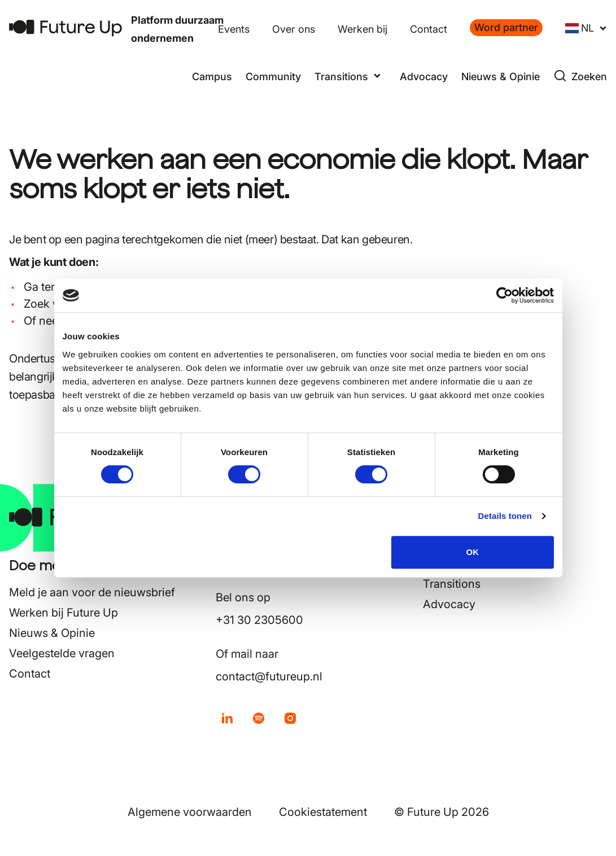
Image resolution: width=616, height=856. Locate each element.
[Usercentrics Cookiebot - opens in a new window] (504, 295)
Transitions (452, 584)
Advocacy (424, 77)
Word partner (506, 27)
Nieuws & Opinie (501, 77)
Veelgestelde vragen (62, 653)
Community (273, 77)
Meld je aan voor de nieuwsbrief (92, 592)
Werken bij (362, 29)
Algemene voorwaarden (190, 812)
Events (234, 29)
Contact (429, 29)
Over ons (294, 29)
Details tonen (505, 516)
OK (473, 552)
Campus (212, 77)
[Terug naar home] (65, 28)
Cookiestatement (323, 812)
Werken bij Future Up (64, 613)
